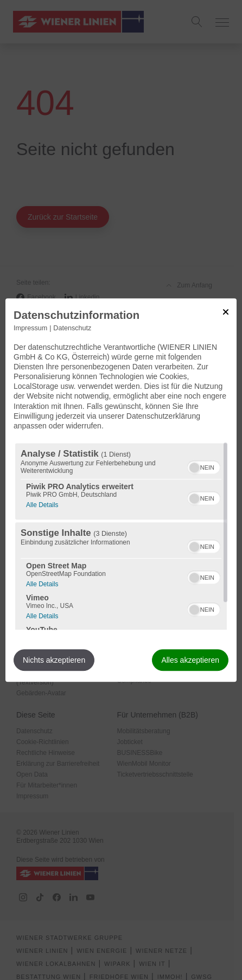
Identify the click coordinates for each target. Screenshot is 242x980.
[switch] (204, 466)
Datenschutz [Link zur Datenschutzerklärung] (72, 328)
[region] (121, 536)
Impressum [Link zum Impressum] (30, 328)
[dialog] (121, 490)
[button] (194, 467)
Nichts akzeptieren (54, 660)
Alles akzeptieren (190, 660)
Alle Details (42, 504)
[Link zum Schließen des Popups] (226, 312)
